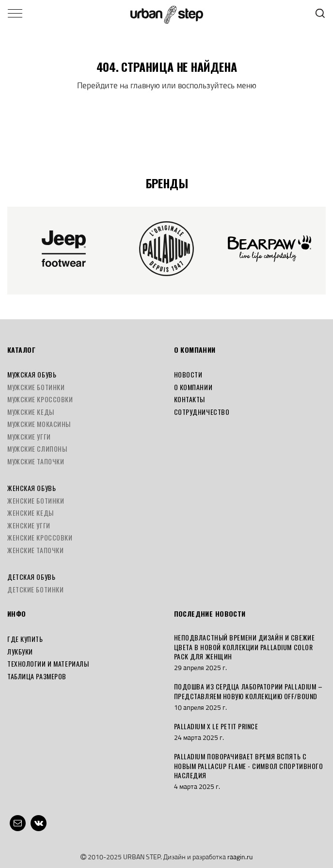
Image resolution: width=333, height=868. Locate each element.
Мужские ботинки (36, 387)
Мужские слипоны (37, 449)
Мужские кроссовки (40, 399)
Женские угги (29, 525)
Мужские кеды (31, 412)
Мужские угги (29, 436)
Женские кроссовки (40, 537)
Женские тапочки (35, 550)
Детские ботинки (35, 589)
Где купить (25, 639)
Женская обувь (32, 488)
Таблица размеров (37, 676)
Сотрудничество (202, 412)
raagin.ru (240, 857)
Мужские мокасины (39, 424)
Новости (188, 374)
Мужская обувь (32, 374)
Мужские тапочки (36, 461)
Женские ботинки (36, 500)
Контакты (190, 399)
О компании (193, 387)
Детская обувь (31, 577)
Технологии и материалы (48, 663)
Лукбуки (20, 651)
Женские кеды (31, 513)
